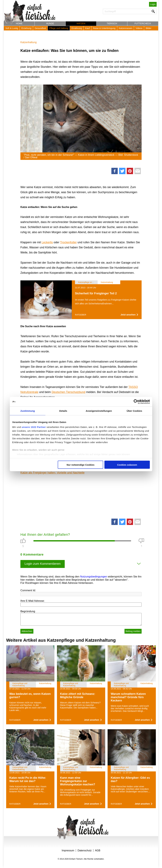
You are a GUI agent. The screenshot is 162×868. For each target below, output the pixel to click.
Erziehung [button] (26, 28)
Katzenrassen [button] (126, 28)
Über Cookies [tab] (134, 411)
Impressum (68, 850)
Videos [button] (139, 28)
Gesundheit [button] (40, 28)
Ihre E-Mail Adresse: (33, 601)
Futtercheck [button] (143, 23)
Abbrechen (27, 631)
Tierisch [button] (112, 23)
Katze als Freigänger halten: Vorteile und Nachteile (52, 473)
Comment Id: (28, 590)
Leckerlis (47, 242)
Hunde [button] (50, 23)
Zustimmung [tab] (28, 411)
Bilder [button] (149, 28)
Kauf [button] (87, 28)
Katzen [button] (81, 23)
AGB (98, 850)
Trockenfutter (68, 242)
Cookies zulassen (127, 465)
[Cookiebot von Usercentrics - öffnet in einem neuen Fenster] (136, 402)
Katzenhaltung (28, 42)
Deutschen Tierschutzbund (68, 392)
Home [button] (19, 23)
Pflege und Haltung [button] (59, 28)
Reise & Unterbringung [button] (104, 28)
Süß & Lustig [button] (12, 28)
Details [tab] (63, 411)
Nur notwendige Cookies (81, 465)
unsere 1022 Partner (34, 427)
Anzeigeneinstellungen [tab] (99, 411)
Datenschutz (85, 850)
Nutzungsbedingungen (94, 577)
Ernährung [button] (77, 28)
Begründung (28, 611)
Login (153, 4)
